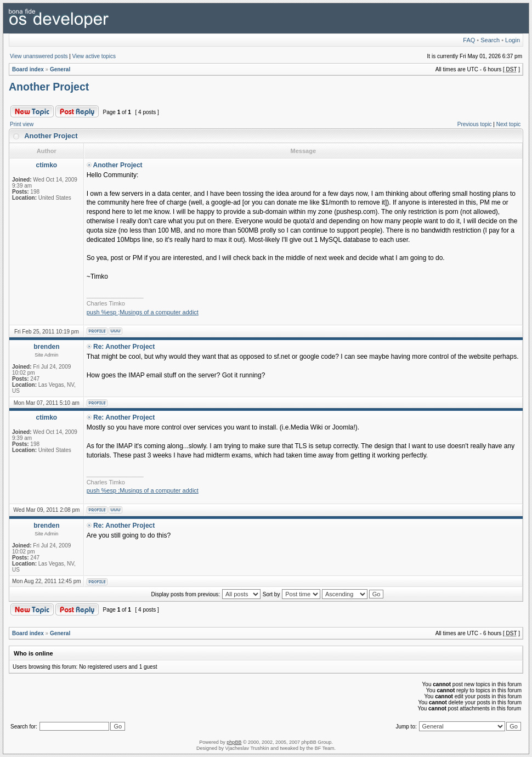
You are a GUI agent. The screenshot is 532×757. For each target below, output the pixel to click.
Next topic (508, 124)
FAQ (469, 40)
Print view (22, 124)
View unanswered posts (39, 56)
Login (513, 40)
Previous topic (475, 124)
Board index (28, 69)
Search (490, 40)
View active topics (94, 56)
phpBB (234, 742)
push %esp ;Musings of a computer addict (143, 312)
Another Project (49, 87)
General (60, 69)
